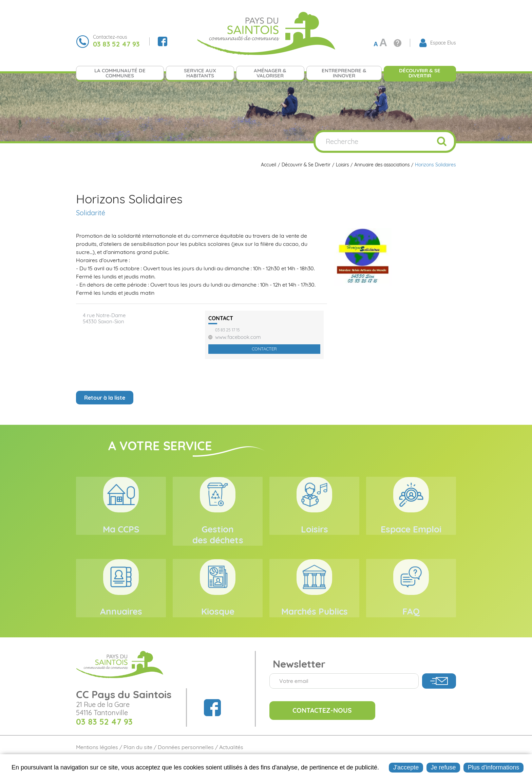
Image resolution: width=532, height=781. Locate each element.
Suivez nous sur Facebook (163, 41)
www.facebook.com (238, 337)
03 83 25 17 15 (227, 330)
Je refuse (443, 767)
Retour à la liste (105, 398)
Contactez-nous (325, 727)
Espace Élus (443, 43)
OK (442, 141)
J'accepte (406, 767)
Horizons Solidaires (435, 165)
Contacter (264, 349)
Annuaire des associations (381, 165)
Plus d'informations (494, 767)
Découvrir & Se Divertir (304, 165)
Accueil (266, 165)
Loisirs (341, 165)
